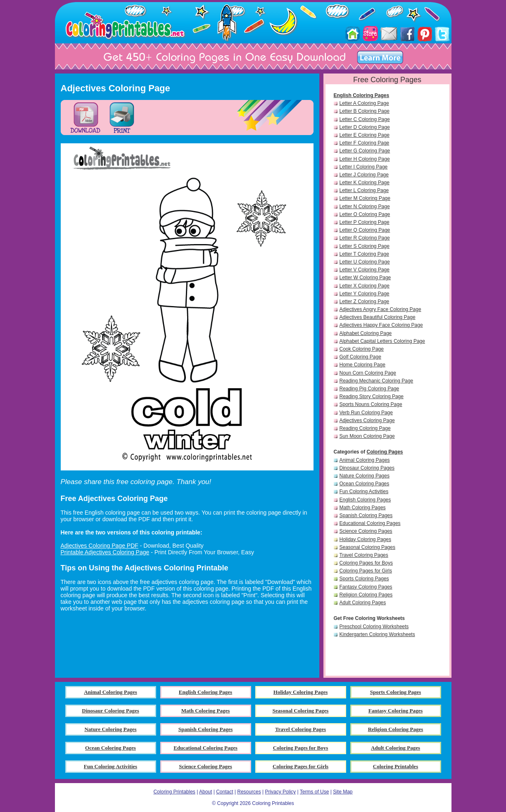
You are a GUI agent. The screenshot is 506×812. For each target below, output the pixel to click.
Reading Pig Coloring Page (369, 389)
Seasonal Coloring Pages (367, 547)
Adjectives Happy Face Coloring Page (381, 325)
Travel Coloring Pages (364, 555)
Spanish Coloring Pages (366, 515)
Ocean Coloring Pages (365, 484)
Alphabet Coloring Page (366, 333)
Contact (224, 792)
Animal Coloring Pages (365, 460)
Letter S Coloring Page (365, 246)
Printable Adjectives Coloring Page (105, 552)
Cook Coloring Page (362, 349)
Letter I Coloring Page (364, 167)
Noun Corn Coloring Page (368, 373)
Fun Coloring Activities (364, 491)
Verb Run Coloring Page (366, 413)
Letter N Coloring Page (365, 207)
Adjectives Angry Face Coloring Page (380, 309)
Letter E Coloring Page (365, 135)
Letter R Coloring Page (365, 238)
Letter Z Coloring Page (365, 302)
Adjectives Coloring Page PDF (100, 546)
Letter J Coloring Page (364, 175)
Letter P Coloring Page (365, 222)
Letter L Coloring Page (364, 190)
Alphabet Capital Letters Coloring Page (382, 341)
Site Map (343, 792)
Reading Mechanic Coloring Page (377, 381)
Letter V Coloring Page (365, 270)
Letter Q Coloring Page (365, 230)
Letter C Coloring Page (365, 119)
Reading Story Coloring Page (372, 397)
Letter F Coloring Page (365, 143)
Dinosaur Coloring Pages (367, 468)
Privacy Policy (280, 792)
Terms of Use (315, 792)
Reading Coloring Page (365, 428)
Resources (249, 792)
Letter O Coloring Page (365, 214)
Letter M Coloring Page (365, 198)
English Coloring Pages (362, 95)
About (205, 792)
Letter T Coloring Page (364, 254)
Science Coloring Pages (366, 531)
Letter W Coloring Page (365, 278)
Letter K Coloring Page (365, 183)
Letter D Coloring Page (365, 127)
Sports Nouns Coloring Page (371, 404)
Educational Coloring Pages (370, 523)
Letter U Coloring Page (365, 262)
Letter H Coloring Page (365, 159)
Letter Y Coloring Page (365, 294)
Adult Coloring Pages (363, 603)
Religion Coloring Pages (366, 595)
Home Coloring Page (362, 365)
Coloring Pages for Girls (366, 571)
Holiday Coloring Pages (365, 539)
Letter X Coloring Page (365, 286)
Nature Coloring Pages (365, 476)
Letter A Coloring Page (364, 103)
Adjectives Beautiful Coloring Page (378, 317)
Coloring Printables (174, 792)
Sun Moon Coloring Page (367, 436)
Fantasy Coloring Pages (366, 587)
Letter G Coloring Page (365, 151)
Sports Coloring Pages (364, 579)
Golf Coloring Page (360, 357)
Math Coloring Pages (363, 508)
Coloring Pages (385, 452)
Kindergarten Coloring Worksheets (377, 634)
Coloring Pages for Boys (366, 563)
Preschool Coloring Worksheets (374, 627)
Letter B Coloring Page (365, 111)
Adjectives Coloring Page (367, 420)
